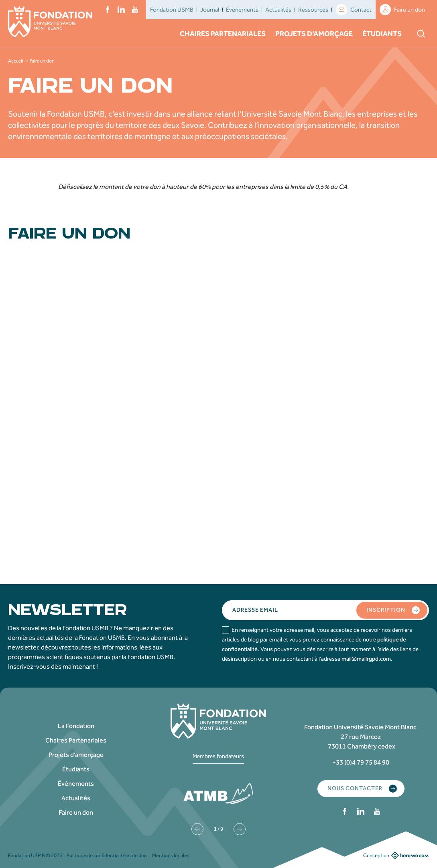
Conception (396, 855)
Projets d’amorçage (314, 34)
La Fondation (76, 726)
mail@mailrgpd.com (366, 659)
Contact (354, 10)
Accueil (16, 61)
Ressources (313, 10)
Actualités (278, 10)
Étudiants (382, 34)
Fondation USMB (172, 10)
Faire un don (402, 10)
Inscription (393, 610)
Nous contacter (362, 789)
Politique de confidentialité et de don (107, 855)
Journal (210, 10)
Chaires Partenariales (223, 34)
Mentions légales (171, 855)
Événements (242, 10)
